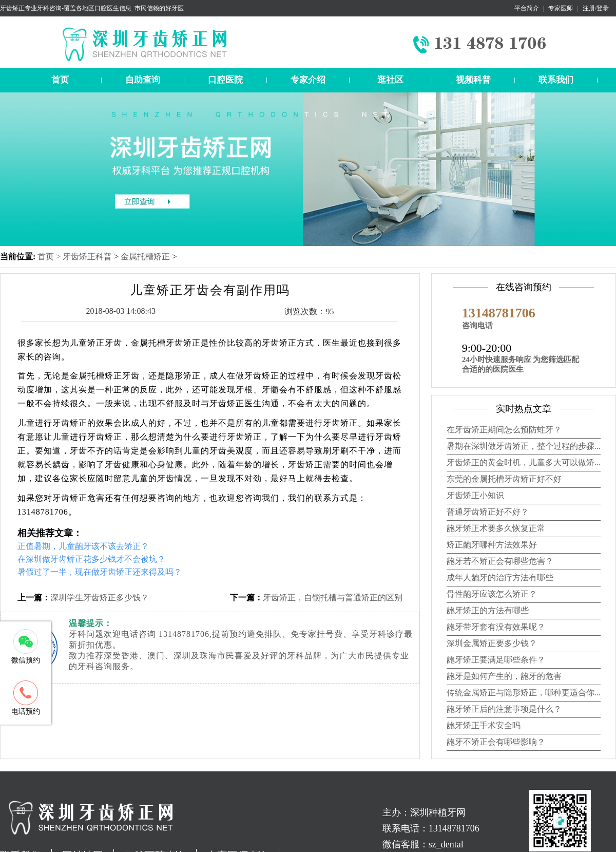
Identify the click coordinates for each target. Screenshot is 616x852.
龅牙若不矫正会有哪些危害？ (500, 561)
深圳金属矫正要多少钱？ (492, 643)
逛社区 (390, 80)
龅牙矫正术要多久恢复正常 (496, 528)
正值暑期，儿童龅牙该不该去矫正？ (83, 546)
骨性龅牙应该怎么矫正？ (492, 594)
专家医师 (561, 8)
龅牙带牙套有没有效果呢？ (496, 627)
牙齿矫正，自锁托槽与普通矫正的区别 (333, 598)
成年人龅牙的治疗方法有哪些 (500, 578)
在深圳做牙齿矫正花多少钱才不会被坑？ (91, 559)
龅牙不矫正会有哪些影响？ (496, 742)
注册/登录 (596, 8)
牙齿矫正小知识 (475, 495)
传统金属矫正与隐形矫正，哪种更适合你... (524, 693)
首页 (60, 80)
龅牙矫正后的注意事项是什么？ (504, 709)
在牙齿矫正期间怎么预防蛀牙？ (504, 430)
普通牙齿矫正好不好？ (488, 512)
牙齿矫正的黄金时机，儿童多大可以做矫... (524, 462)
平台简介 (527, 8)
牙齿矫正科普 (87, 257)
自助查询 (143, 80)
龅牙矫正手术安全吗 (484, 725)
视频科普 (473, 80)
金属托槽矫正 (145, 257)
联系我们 (556, 80)
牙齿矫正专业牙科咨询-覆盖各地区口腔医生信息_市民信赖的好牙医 (92, 8)
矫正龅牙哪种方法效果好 (492, 545)
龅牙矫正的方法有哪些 (488, 610)
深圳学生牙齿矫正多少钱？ (100, 598)
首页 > (50, 257)
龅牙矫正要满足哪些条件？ (496, 660)
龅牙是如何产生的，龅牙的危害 (504, 676)
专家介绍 (308, 80)
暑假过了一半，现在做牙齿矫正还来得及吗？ (100, 572)
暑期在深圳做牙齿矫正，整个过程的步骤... (524, 446)
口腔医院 (225, 80)
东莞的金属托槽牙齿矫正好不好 (504, 479)
